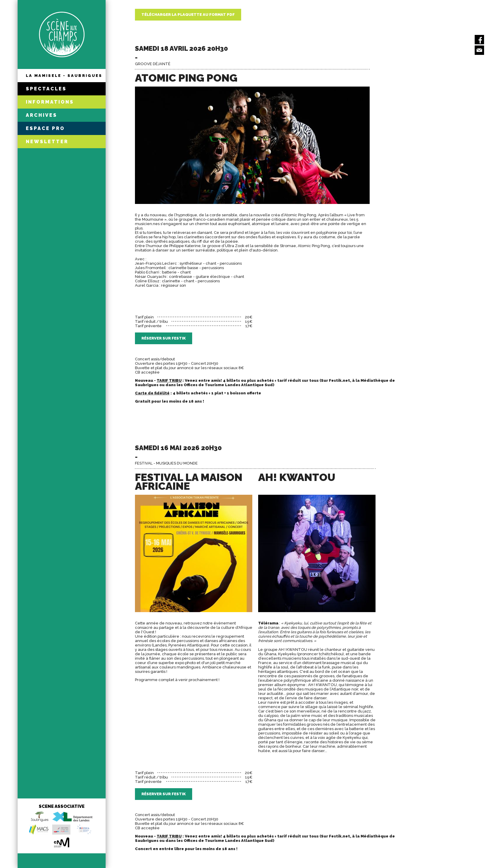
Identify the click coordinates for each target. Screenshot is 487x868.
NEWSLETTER (47, 142)
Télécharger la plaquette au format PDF (188, 15)
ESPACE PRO (45, 128)
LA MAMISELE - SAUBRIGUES (64, 76)
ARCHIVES (42, 115)
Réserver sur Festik (164, 338)
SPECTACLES (46, 89)
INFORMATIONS (50, 102)
